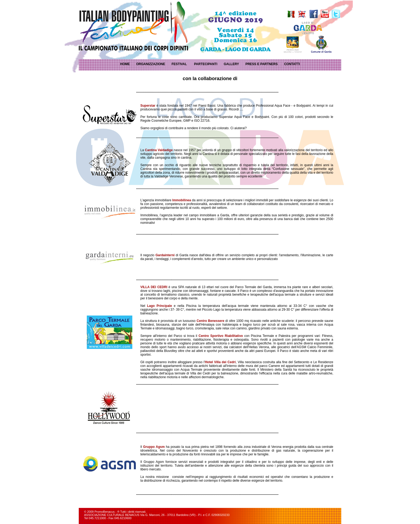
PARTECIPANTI (206, 64)
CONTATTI (292, 64)
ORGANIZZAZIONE (151, 64)
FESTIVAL (179, 64)
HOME (125, 64)
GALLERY (231, 64)
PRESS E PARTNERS (261, 64)
